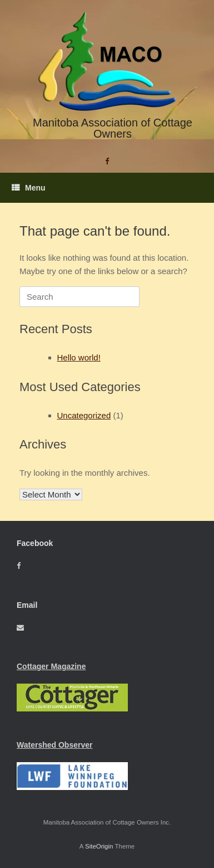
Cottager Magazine (51, 666)
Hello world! (79, 357)
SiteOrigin (99, 846)
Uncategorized (84, 415)
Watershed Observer (54, 745)
